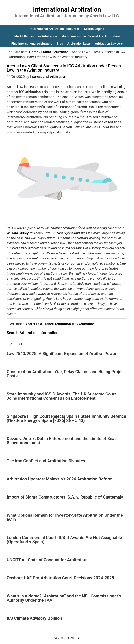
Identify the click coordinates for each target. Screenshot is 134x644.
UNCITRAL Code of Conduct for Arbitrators (47, 560)
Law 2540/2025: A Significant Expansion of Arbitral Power (62, 354)
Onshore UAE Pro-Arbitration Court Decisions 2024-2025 (60, 578)
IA (78, 638)
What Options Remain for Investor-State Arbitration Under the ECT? (65, 517)
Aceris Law (34, 324)
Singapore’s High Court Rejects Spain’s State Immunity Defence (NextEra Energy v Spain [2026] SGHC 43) (66, 418)
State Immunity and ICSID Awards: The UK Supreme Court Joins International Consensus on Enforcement (61, 396)
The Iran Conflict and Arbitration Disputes (46, 461)
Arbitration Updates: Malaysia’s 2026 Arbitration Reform (60, 479)
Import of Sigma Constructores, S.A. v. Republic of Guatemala (65, 497)
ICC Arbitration (83, 324)
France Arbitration (57, 324)
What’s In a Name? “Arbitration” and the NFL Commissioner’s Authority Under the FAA (64, 598)
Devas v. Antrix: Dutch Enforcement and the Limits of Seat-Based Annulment (62, 441)
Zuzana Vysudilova (66, 233)
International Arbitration (67, 9)
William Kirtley (18, 233)
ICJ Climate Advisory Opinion (34, 618)
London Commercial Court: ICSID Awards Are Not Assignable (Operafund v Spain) (64, 540)
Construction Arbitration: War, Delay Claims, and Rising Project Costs (66, 374)
